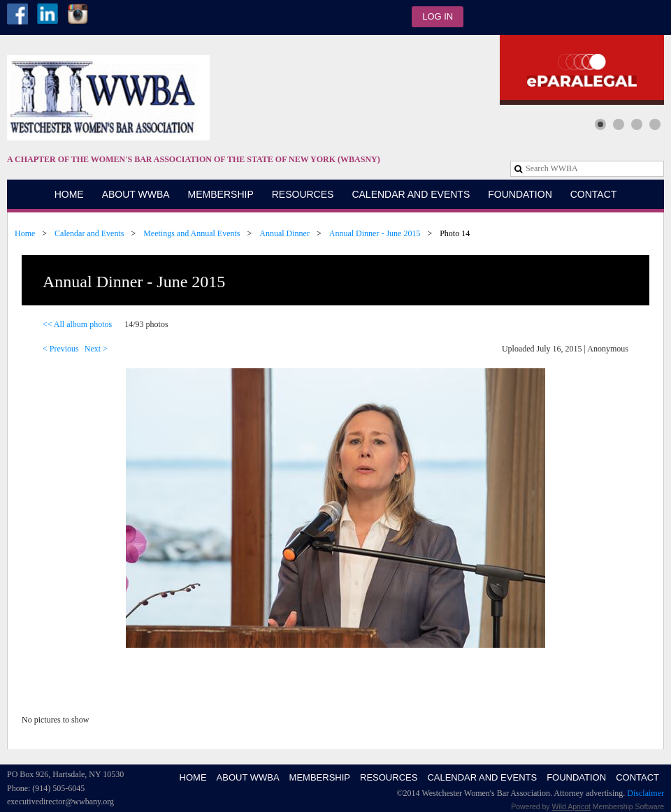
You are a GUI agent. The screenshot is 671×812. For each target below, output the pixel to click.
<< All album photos (77, 324)
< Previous (61, 349)
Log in (438, 16)
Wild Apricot (571, 806)
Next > (96, 349)
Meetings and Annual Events (192, 233)
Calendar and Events (89, 233)
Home (25, 233)
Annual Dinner (284, 233)
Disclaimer (645, 793)
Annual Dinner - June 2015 (375, 233)
